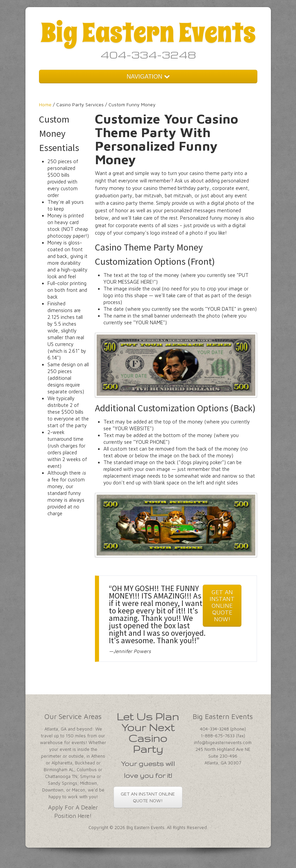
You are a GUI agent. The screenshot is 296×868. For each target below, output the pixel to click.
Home (45, 104)
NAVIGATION (148, 77)
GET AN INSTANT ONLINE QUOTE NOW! (222, 605)
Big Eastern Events (148, 33)
